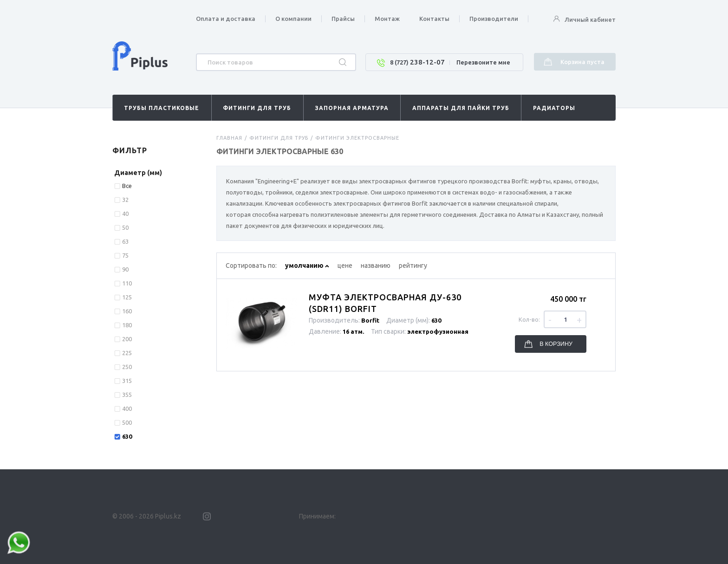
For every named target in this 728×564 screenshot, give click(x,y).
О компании (293, 19)
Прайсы (343, 19)
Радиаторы (554, 108)
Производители (494, 19)
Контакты (434, 19)
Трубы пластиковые (162, 108)
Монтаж (387, 19)
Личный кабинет (585, 19)
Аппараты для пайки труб (461, 108)
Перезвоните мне (483, 62)
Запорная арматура (352, 108)
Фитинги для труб (257, 108)
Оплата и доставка (226, 19)
